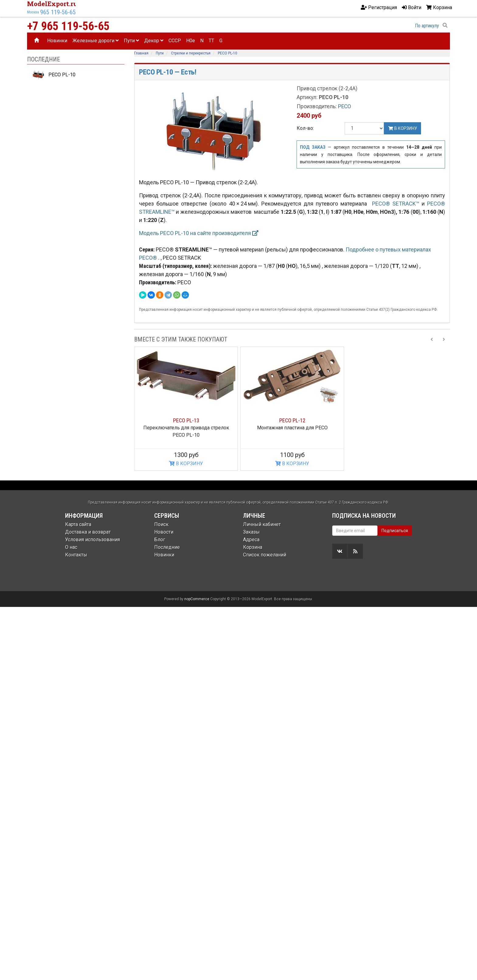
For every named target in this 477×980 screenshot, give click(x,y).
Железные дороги (96, 41)
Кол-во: (305, 128)
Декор (154, 41)
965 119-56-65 (58, 12)
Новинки (57, 41)
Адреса (251, 540)
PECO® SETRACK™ (396, 204)
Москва (33, 12)
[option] (186, 409)
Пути (131, 41)
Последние (167, 547)
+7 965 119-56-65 (68, 26)
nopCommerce (197, 599)
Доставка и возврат (88, 532)
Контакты (76, 555)
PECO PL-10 (52, 75)
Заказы (251, 532)
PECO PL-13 (186, 420)
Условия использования (92, 540)
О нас (71, 547)
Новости (164, 532)
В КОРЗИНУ (186, 464)
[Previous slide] (432, 339)
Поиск (161, 524)
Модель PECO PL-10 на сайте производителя (199, 233)
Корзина (253, 547)
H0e (191, 41)
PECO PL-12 (292, 420)
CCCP (175, 41)
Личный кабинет (262, 524)
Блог (160, 540)
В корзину (402, 128)
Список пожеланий (265, 555)
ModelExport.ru (52, 4)
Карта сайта (78, 524)
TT (211, 41)
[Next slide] (444, 339)
